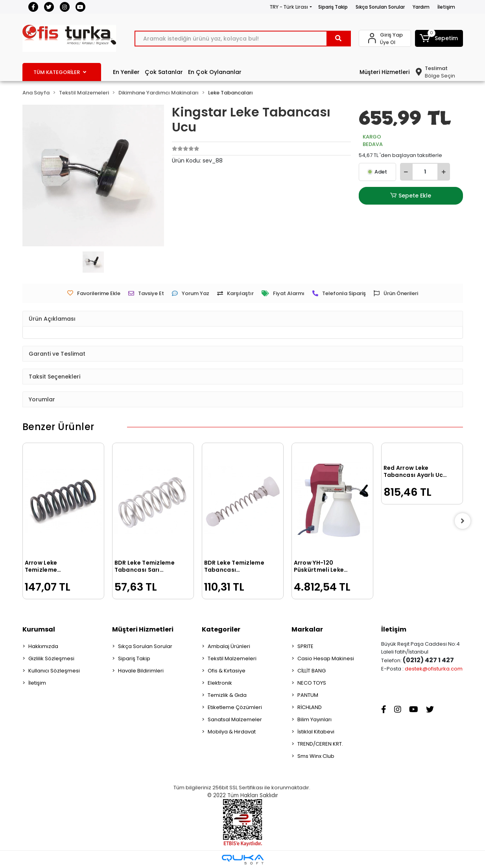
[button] (439, 38)
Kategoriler (221, 629)
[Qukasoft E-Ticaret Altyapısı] (243, 860)
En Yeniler (126, 72)
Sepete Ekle (411, 196)
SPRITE (305, 646)
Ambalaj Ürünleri (229, 646)
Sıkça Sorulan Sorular (380, 7)
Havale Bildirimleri (141, 671)
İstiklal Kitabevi (316, 732)
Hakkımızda (43, 646)
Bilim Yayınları (314, 719)
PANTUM (308, 695)
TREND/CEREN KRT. (320, 744)
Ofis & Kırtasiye (227, 671)
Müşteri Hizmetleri (384, 72)
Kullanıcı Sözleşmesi (54, 671)
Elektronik (220, 683)
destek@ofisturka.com (434, 669)
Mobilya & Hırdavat (232, 732)
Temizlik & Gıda (227, 695)
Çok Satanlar (164, 72)
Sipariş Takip (333, 7)
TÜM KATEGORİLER (60, 72)
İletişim (446, 7)
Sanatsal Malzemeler (235, 719)
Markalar (307, 629)
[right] (463, 521)
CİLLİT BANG (312, 671)
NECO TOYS (312, 683)
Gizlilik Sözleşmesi (51, 658)
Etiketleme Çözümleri (235, 707)
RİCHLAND (310, 707)
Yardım (421, 7)
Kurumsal (39, 629)
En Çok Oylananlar (215, 72)
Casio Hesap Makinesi (326, 658)
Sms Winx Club (316, 756)
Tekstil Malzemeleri (232, 658)
